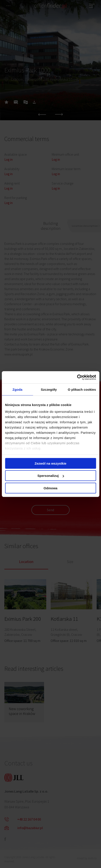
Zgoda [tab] (17, 389)
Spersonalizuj (51, 476)
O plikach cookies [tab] (82, 389)
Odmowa (50, 488)
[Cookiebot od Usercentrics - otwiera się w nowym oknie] (77, 377)
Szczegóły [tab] (49, 389)
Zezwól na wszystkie (51, 463)
